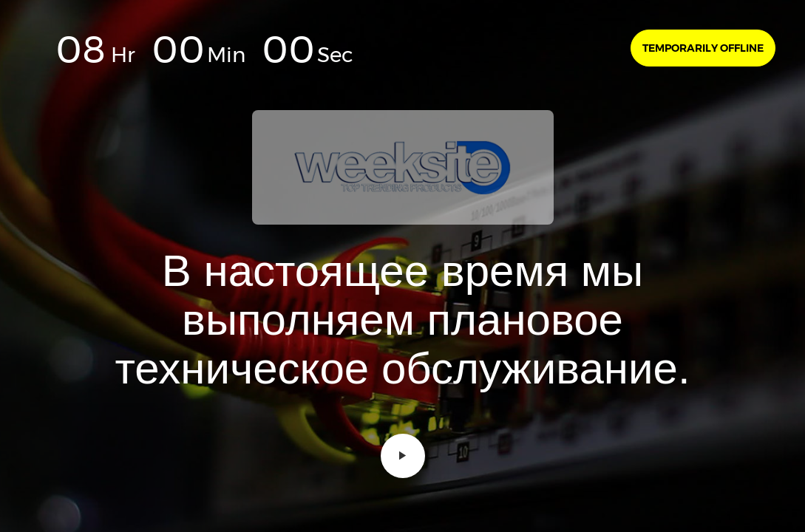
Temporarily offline (703, 48)
